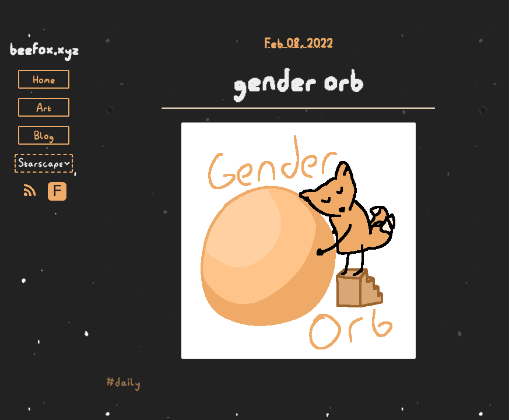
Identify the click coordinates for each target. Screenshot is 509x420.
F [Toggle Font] (57, 191)
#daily (123, 382)
